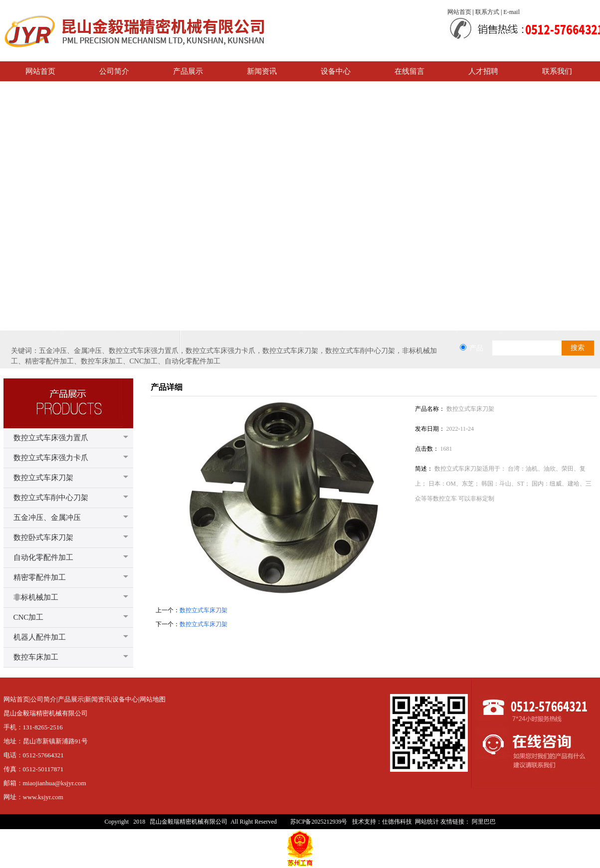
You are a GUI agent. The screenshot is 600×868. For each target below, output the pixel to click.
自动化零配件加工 (43, 557)
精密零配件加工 (40, 577)
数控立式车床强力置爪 (51, 438)
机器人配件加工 (40, 637)
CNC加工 (29, 617)
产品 (476, 348)
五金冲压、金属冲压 (47, 518)
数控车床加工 (36, 657)
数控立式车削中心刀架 (51, 498)
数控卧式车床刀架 (43, 537)
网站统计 (427, 822)
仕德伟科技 (397, 822)
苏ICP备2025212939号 (319, 822)
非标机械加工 (36, 597)
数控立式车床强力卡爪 (51, 458)
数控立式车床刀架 (43, 478)
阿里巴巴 (484, 822)
